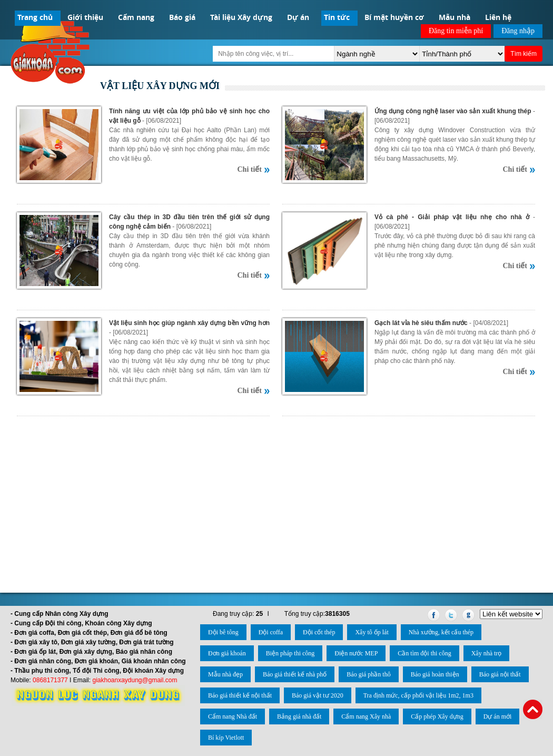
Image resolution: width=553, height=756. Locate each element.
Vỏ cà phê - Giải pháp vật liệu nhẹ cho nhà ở (452, 217)
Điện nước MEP (356, 653)
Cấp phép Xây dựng (437, 716)
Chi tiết (250, 169)
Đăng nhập (518, 31)
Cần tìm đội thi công (424, 653)
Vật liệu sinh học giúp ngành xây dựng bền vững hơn (189, 323)
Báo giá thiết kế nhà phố (295, 674)
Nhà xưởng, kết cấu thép (441, 632)
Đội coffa (271, 632)
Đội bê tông (223, 632)
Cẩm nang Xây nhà (366, 716)
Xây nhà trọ (487, 653)
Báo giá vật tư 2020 (318, 695)
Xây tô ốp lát (372, 632)
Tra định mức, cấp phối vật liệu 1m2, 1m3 (418, 695)
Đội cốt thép (319, 632)
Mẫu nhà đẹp (225, 674)
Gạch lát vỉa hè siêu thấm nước (421, 323)
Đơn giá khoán (227, 653)
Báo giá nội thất (500, 674)
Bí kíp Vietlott (226, 738)
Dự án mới (498, 716)
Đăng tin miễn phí (456, 31)
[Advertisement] (276, 498)
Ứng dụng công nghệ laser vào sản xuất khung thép (453, 111)
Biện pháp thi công (290, 653)
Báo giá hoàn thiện (435, 674)
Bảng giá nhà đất (299, 716)
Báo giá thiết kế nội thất (240, 695)
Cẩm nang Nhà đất (233, 716)
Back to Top (533, 709)
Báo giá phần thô (368, 674)
